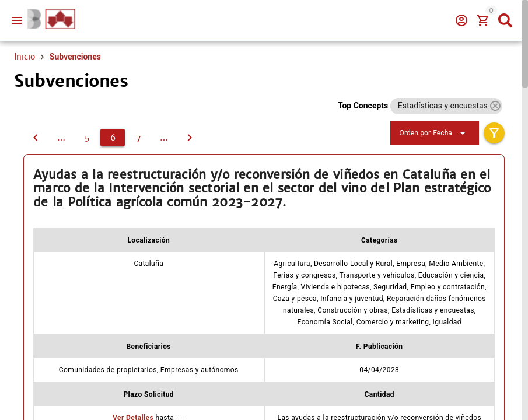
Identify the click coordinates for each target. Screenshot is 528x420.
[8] (164, 138)
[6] (113, 138)
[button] (495, 106)
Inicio (25, 57)
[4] (61, 138)
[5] (36, 138)
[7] (138, 138)
